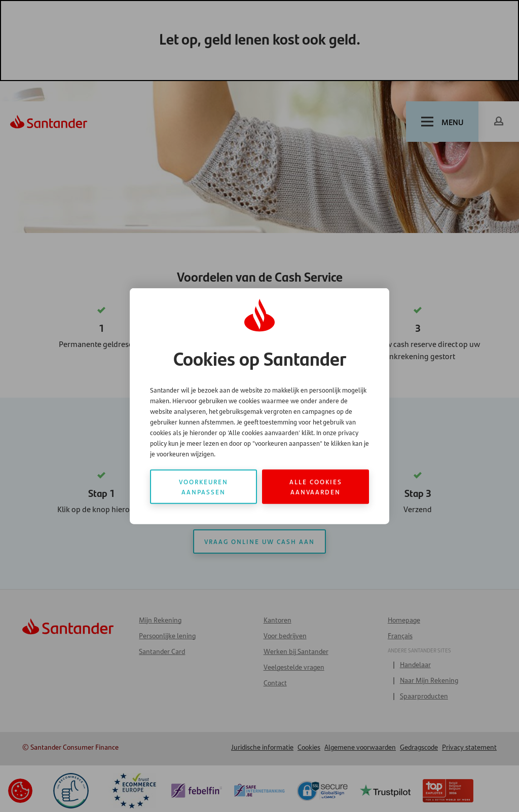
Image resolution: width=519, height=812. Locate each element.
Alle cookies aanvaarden (316, 487)
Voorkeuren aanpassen (203, 487)
